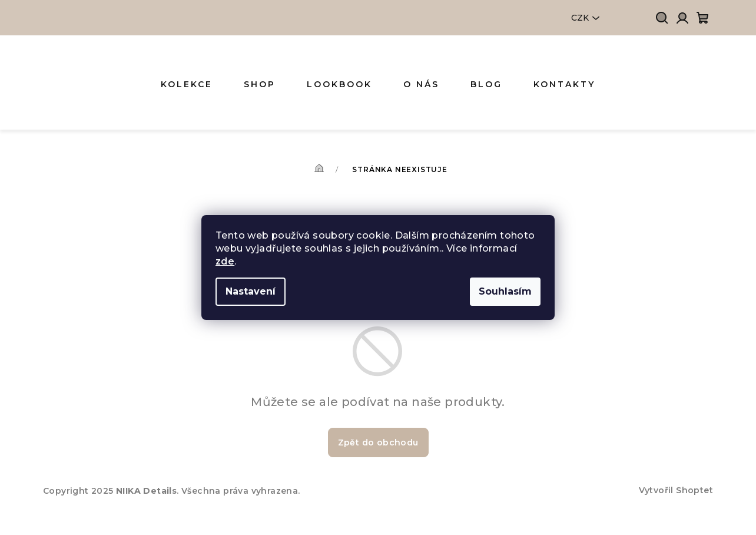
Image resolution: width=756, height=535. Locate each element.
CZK (580, 18)
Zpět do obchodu (378, 442)
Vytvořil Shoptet (676, 490)
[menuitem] (187, 84)
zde (225, 261)
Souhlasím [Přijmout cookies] (505, 291)
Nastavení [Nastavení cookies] (251, 291)
